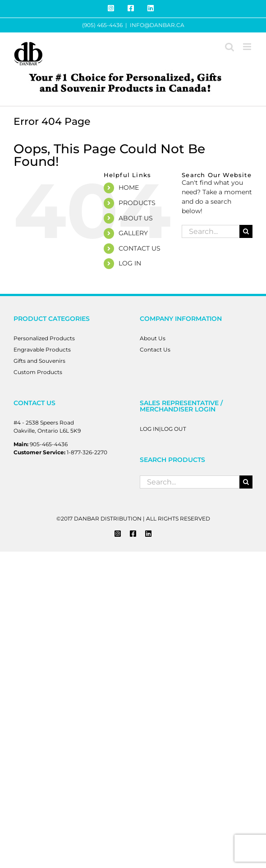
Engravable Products (42, 349)
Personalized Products (44, 338)
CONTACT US (140, 248)
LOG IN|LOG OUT (163, 429)
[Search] (246, 231)
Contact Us (155, 349)
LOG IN (130, 263)
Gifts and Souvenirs (39, 361)
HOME (129, 187)
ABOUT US (136, 218)
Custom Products (38, 372)
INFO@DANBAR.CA (157, 25)
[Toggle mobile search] (229, 47)
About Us (153, 338)
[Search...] (211, 231)
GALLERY (133, 233)
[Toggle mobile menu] (248, 47)
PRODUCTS (137, 203)
